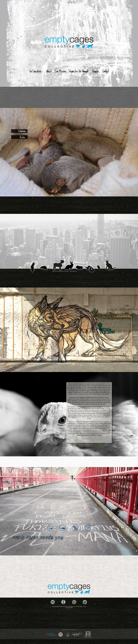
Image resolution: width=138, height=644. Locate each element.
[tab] (20, 131)
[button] (79, 444)
